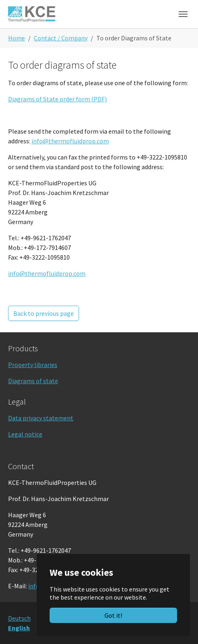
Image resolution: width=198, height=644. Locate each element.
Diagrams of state (33, 381)
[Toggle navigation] (183, 14)
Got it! (113, 615)
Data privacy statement (41, 418)
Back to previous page (44, 313)
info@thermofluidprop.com (70, 141)
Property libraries (33, 365)
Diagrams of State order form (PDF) (57, 99)
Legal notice (25, 434)
